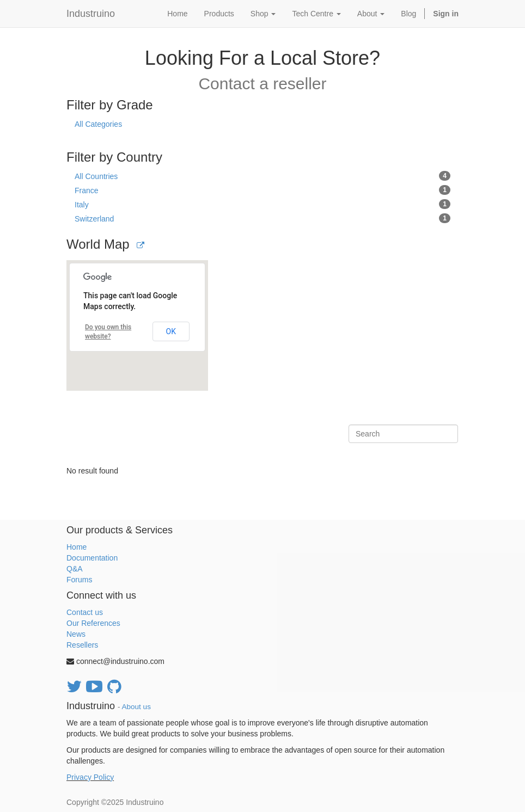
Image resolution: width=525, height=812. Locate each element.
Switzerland (262, 218)
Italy (262, 204)
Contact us (85, 612)
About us (136, 707)
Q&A (75, 569)
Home (77, 547)
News (76, 634)
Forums (79, 580)
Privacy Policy (90, 777)
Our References (93, 623)
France (262, 190)
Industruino (91, 14)
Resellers (82, 645)
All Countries (262, 176)
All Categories (98, 124)
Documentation (92, 558)
